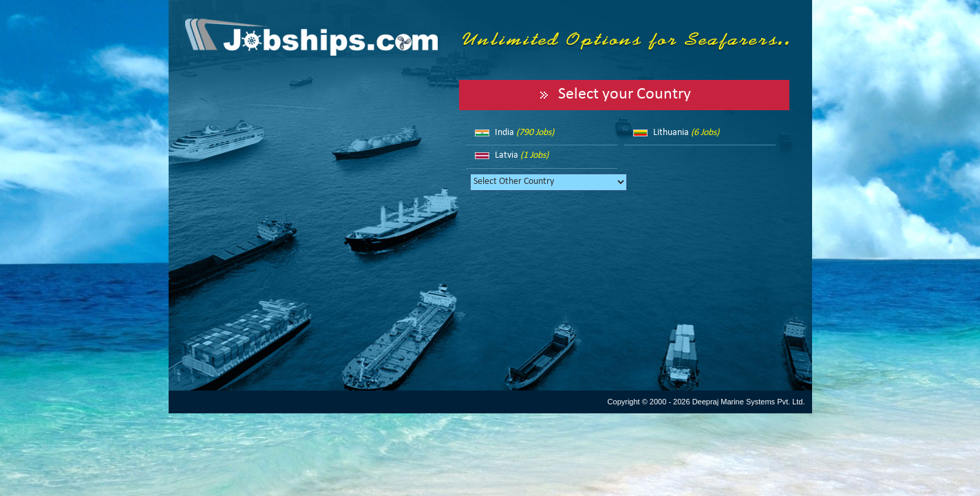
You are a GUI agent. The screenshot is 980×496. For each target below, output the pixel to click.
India (524, 133)
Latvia (522, 155)
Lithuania (686, 133)
